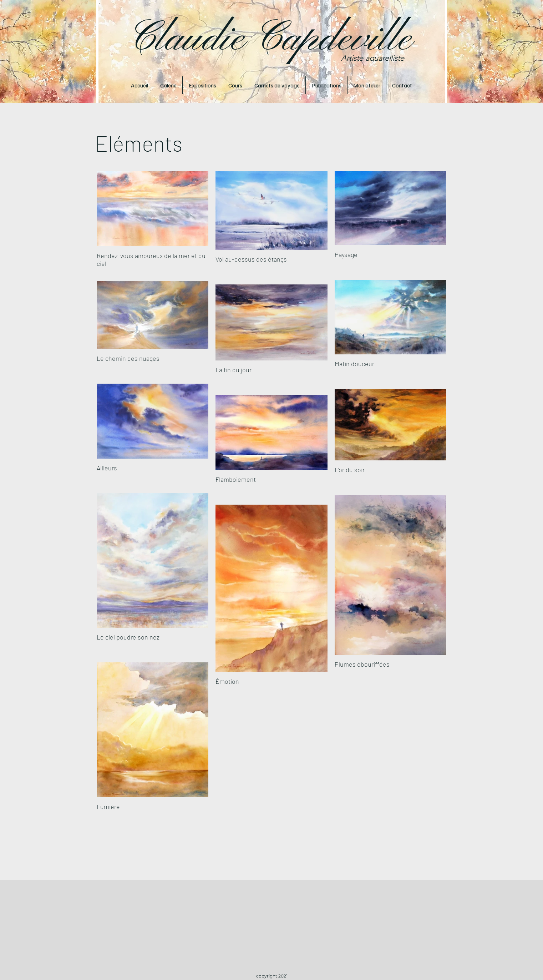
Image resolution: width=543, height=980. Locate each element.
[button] (168, 85)
